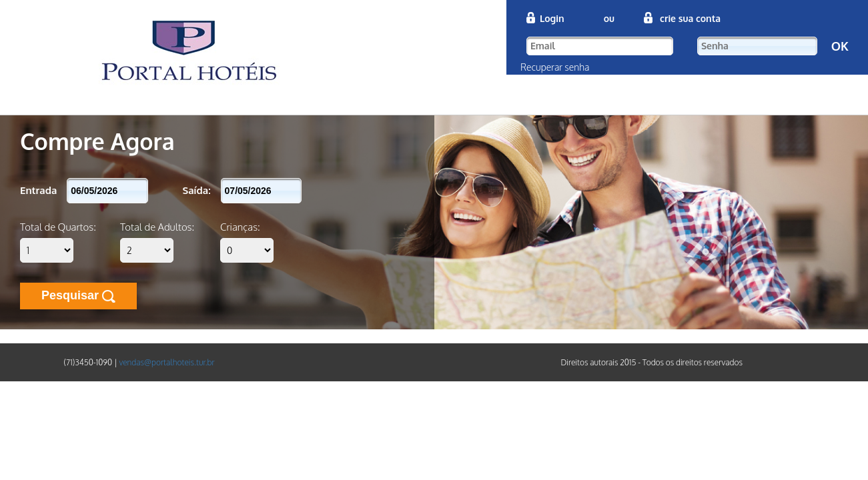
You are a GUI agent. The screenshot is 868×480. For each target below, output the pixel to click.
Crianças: (240, 227)
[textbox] (600, 46)
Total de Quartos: (58, 227)
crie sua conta (689, 18)
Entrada (38, 190)
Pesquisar (78, 296)
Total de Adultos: (157, 227)
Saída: (197, 190)
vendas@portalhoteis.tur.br (166, 362)
